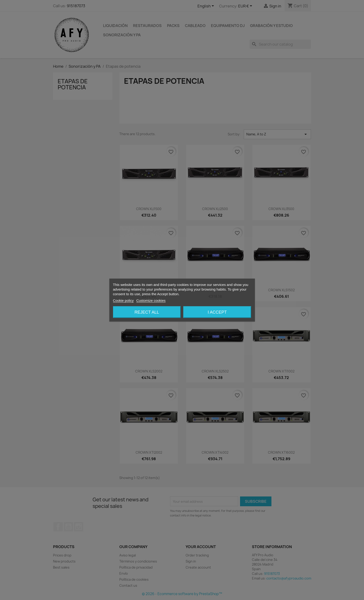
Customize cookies (151, 300)
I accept (217, 312)
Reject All (147, 312)
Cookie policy (123, 300)
